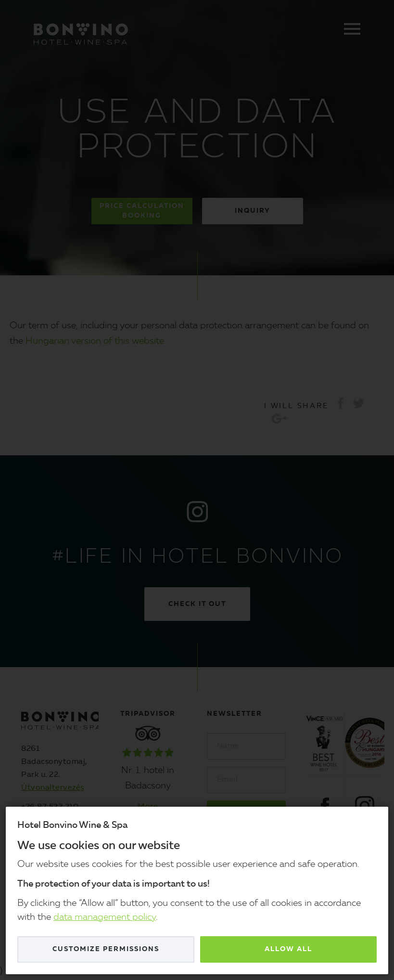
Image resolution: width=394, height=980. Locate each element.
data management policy (105, 918)
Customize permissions (106, 949)
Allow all (288, 949)
